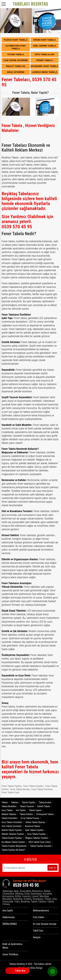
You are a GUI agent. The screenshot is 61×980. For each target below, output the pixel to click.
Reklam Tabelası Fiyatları (13, 834)
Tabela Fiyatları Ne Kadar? (13, 850)
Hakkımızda (8, 917)
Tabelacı (15, 802)
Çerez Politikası (10, 954)
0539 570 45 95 (17, 227)
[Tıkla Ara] (9, 971)
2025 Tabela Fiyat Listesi (40, 842)
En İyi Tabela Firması (30, 818)
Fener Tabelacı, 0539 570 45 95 (29, 82)
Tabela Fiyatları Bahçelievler (14, 846)
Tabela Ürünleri (26, 814)
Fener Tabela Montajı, (20, 789)
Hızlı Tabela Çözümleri (12, 826)
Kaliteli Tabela (44, 806)
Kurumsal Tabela (32, 826)
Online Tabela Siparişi (35, 822)
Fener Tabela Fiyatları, (12, 786)
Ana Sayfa (8, 911)
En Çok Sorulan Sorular (45, 924)
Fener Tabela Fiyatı (10, 792)
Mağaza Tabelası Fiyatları (37, 838)
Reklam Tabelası (9, 814)
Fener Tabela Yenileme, (42, 789)
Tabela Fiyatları (29, 802)
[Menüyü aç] (4, 3)
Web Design (30, 968)
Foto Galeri (39, 917)
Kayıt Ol (52, 868)
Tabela (5, 802)
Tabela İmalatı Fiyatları (12, 838)
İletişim (37, 937)
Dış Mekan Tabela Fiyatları (13, 842)
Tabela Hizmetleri (9, 818)
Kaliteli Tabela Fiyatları (12, 830)
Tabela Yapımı (35, 810)
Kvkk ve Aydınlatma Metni (12, 946)
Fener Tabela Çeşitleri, (34, 786)
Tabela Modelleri (9, 806)
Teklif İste (38, 931)
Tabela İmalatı (45, 802)
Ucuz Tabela (7, 810)
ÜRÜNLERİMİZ (10, 924)
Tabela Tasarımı (27, 806)
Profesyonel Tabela (45, 814)
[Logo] (31, 4)
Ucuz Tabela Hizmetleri (12, 822)
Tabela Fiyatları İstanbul (41, 846)
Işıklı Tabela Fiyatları (34, 830)
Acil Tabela (21, 810)
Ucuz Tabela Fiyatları (37, 834)
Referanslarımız (41, 911)
